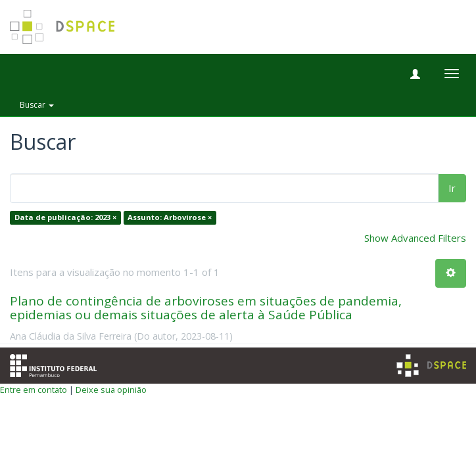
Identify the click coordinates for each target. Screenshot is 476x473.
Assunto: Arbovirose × (170, 218)
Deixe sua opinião (111, 390)
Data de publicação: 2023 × (65, 218)
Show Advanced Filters (415, 238)
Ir (452, 188)
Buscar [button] (37, 105)
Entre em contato (34, 390)
